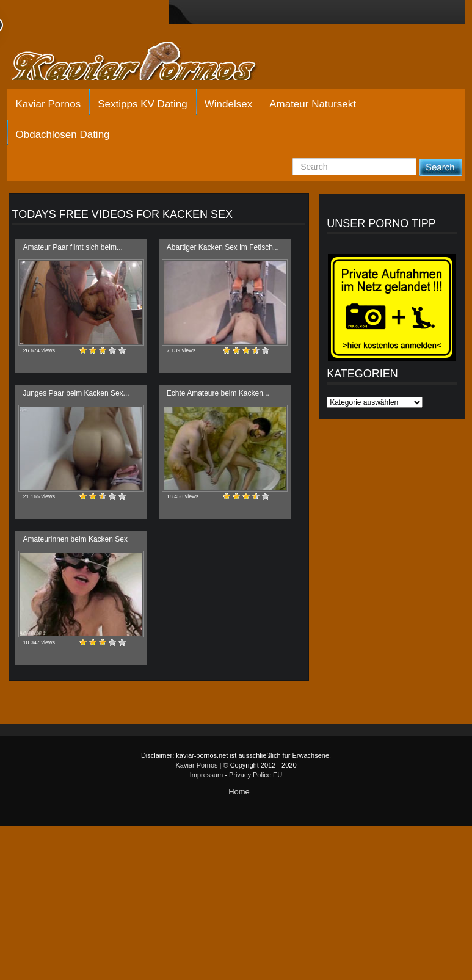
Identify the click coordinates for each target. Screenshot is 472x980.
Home (239, 792)
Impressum (206, 775)
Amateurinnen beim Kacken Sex (75, 539)
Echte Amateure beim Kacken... (218, 393)
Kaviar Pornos (49, 104)
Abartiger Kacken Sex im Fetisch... (223, 247)
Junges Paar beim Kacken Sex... (76, 393)
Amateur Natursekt (313, 104)
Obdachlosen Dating (63, 135)
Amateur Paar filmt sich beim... (73, 247)
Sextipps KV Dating (142, 104)
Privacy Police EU (256, 775)
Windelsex (228, 104)
